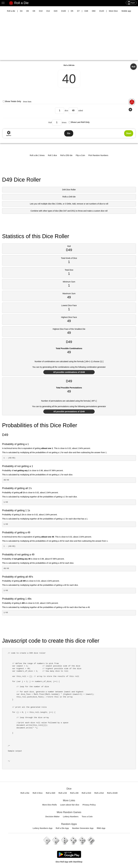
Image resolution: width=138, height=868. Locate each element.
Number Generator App (83, 828)
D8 (34, 11)
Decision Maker (53, 817)
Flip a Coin (80, 155)
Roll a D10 (86, 793)
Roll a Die (19, 3)
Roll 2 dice (52, 155)
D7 (78, 11)
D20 (56, 11)
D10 (41, 11)
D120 (102, 11)
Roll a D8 (74, 793)
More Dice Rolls (50, 805)
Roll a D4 (63, 793)
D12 (48, 11)
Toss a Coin (87, 817)
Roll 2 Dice (38, 793)
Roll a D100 (112, 793)
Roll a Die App (62, 828)
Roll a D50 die (66, 155)
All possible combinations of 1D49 (69, 372)
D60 (94, 11)
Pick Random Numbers (98, 155)
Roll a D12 (99, 793)
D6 (28, 11)
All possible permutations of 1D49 (69, 412)
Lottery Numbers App (43, 828)
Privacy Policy (89, 805)
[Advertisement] (69, 39)
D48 (86, 11)
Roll (133, 67)
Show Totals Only (13, 101)
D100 (63, 11)
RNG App (101, 828)
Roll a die (11, 11)
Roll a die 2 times (37, 155)
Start (129, 133)
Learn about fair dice (70, 805)
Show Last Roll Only (80, 122)
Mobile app (126, 11)
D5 (72, 11)
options (9, 133)
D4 (21, 11)
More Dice (113, 11)
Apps (131, 3)
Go (69, 133)
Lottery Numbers (71, 817)
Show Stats (27, 102)
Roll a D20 (51, 793)
